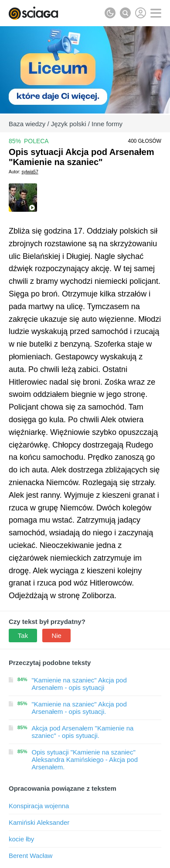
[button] (156, 13)
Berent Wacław (31, 856)
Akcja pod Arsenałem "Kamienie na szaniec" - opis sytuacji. (83, 732)
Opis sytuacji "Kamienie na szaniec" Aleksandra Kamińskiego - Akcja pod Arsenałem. (85, 759)
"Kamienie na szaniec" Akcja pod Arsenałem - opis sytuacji (79, 684)
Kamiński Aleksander (39, 822)
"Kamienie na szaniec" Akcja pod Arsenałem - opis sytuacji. (79, 708)
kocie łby (21, 839)
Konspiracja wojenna (39, 806)
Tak (23, 635)
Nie (56, 635)
